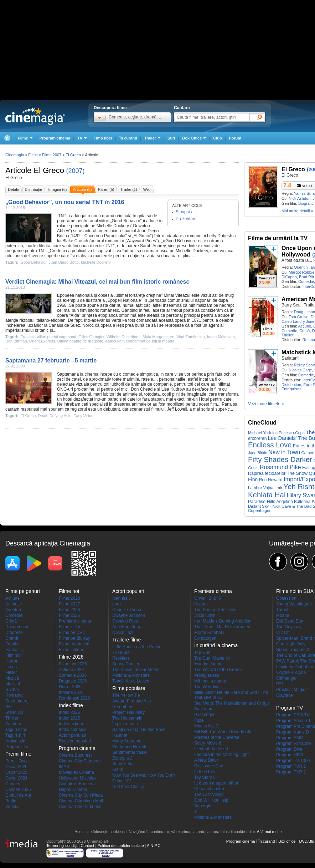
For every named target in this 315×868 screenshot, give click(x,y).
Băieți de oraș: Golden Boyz (139, 730)
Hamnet (120, 735)
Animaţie (14, 604)
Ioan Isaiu (122, 598)
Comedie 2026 (73, 675)
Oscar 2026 (16, 767)
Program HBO (290, 755)
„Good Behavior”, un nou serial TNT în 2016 (65, 202)
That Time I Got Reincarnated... (224, 627)
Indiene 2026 (71, 692)
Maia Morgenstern (158, 337)
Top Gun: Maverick (212, 658)
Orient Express (42, 341)
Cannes (13, 784)
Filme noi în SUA (295, 591)
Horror (11, 661)
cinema (91, 374)
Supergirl (203, 806)
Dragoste (14, 633)
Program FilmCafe (293, 743)
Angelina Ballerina (294, 502)
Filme (33, 155)
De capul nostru (209, 789)
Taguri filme (16, 730)
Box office (287, 841)
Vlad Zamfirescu (190, 337)
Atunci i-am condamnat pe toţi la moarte (140, 341)
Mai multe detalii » (297, 211)
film (84, 310)
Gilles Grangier (91, 337)
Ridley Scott (304, 365)
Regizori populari (75, 741)
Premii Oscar (18, 761)
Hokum (201, 604)
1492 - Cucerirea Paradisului (98, 236)
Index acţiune (71, 724)
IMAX (64, 767)
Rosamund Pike (280, 467)
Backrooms (205, 709)
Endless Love (270, 445)
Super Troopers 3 (293, 650)
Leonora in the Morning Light (221, 755)
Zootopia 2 (122, 758)
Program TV (17, 747)
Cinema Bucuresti (76, 755)
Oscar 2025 (16, 772)
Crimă (304, 331)
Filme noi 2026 (73, 664)
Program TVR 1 (291, 766)
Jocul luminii (206, 615)
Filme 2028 (69, 598)
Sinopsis (184, 212)
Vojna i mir (273, 488)
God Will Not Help (211, 800)
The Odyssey (289, 627)
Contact (87, 846)
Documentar (17, 627)
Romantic (14, 695)
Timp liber (103, 138)
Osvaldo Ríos (125, 621)
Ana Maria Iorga (127, 627)
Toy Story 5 (205, 777)
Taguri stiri (15, 735)
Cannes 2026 (18, 790)
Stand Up (14, 712)
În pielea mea (125, 724)
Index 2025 (69, 718)
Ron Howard (271, 480)
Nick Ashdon (299, 198)
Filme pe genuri (23, 591)
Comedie (306, 281)
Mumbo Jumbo (208, 664)
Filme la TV (69, 627)
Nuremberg (123, 707)
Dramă (12, 638)
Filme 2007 (52, 155)
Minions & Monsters (131, 675)
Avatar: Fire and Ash (132, 701)
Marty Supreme (127, 741)
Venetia (12, 807)
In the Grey (205, 772)
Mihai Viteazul (177, 295)
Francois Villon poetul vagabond (48, 337)
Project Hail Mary (128, 712)
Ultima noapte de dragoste (80, 341)
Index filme (71, 705)
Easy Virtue (83, 416)
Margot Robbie (301, 272)
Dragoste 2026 (73, 681)
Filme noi (69, 591)
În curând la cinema (216, 645)
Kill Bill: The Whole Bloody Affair (224, 732)
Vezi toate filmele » (266, 404)
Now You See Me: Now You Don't (144, 775)
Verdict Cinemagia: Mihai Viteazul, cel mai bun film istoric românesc (97, 282)
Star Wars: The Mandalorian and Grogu (231, 703)
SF (8, 707)
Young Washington (294, 604)
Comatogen (205, 638)
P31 (280, 684)
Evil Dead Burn (290, 621)
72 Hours (121, 653)
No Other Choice (128, 787)
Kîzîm (118, 770)
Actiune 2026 (71, 670)
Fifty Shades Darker (280, 460)
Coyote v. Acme (291, 672)
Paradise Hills (262, 502)
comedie (131, 374)
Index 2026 (69, 712)
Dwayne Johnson (129, 615)
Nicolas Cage (300, 370)
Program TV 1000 (293, 761)
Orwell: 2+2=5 (208, 598)
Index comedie (73, 730)
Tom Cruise (299, 317)
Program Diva (289, 749)
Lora (117, 604)
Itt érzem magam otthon (217, 783)
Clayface (285, 695)
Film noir (14, 655)
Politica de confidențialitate (120, 846)
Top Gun (202, 653)
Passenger (204, 715)
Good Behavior (126, 221)
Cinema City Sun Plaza (81, 795)
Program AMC (290, 738)
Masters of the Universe (217, 737)
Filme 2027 (69, 604)
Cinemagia (15, 155)
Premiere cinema (75, 621)
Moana (283, 615)
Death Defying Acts (55, 416)
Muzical (13, 684)
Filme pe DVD (72, 633)
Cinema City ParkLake (80, 807)
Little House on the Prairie (137, 647)
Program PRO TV (293, 715)
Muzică (12, 678)
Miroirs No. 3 (206, 726)
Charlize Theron (127, 610)
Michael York (260, 433)
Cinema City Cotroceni (80, 761)
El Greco (49, 170)
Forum (235, 138)
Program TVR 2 (291, 772)
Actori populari (73, 735)
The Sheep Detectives (215, 610)
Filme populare (129, 688)
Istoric (11, 667)
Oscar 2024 (16, 778)
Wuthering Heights (130, 747)
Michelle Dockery (113, 226)
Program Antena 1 (293, 721)
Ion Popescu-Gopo (288, 433)
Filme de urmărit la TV (278, 238)
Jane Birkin (258, 453)
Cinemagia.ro (35, 116)
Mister (11, 672)
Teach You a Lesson (131, 681)
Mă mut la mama (210, 681)
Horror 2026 (70, 687)
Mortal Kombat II (210, 633)
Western (13, 724)
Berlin (11, 801)
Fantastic (14, 650)
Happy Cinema (73, 790)
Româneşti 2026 (74, 698)
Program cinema (55, 138)
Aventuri (13, 610)
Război (12, 690)
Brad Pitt (306, 277)
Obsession (286, 598)
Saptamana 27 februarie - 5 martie (51, 361)
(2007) (75, 171)
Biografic (306, 203)
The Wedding (207, 687)
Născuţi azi (123, 633)
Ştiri (171, 138)
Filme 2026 (69, 610)
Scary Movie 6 (208, 743)
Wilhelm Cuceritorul (123, 337)
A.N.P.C (154, 846)
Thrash (283, 610)
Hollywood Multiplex (78, 778)
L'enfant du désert (211, 749)
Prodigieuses (206, 675)
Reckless (121, 658)
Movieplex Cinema (76, 772)
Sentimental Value (130, 752)
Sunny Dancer (126, 664)
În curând (128, 138)
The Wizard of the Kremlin (219, 670)
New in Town (284, 452)
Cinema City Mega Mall (81, 801)
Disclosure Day (209, 766)
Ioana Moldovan (221, 337)
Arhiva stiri (15, 741)
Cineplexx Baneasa (77, 784)
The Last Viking (209, 795)
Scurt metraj (17, 701)
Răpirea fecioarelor (267, 473)
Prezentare (186, 219)
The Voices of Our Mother (137, 670)
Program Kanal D (293, 732)
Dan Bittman (16, 341)
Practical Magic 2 (292, 690)
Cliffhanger (286, 678)
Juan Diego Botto (63, 262)
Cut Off (283, 633)
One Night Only (291, 644)
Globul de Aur (18, 795)
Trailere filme (126, 640)
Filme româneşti (74, 644)
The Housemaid (127, 718)
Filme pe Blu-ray (74, 638)
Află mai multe (269, 832)
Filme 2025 (69, 615)
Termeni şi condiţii (62, 846)
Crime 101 (122, 781)
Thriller (288, 335)
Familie (12, 644)
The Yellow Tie (126, 695)
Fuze (199, 720)
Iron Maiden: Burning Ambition (223, 621)
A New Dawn (206, 760)
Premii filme (18, 754)
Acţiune (304, 326)
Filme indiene (71, 650)
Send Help (122, 764)
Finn (253, 479)
